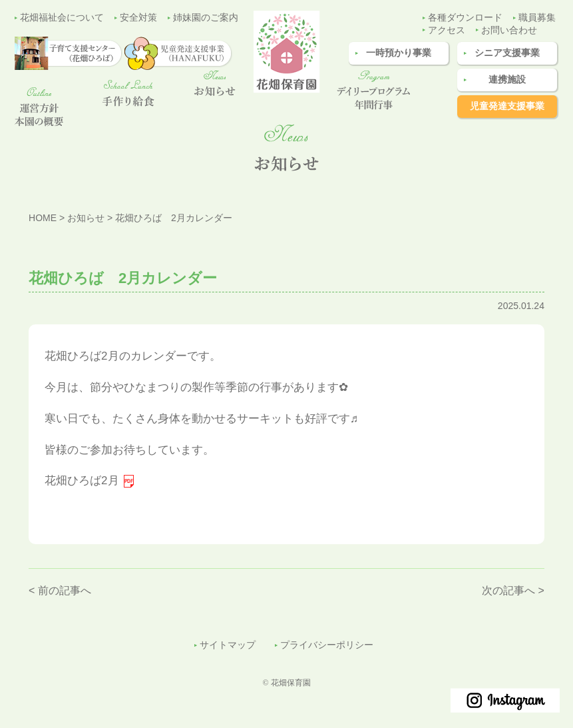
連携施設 (507, 80)
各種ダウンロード (465, 18)
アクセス (447, 30)
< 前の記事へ (60, 590)
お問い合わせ (509, 30)
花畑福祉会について (62, 18)
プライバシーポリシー (327, 645)
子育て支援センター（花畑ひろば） (549, 339)
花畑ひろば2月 (82, 481)
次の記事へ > (513, 590)
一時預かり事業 (399, 53)
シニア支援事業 (507, 53)
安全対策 (138, 18)
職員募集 (537, 18)
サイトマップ (228, 645)
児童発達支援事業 (507, 106)
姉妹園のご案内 (206, 18)
